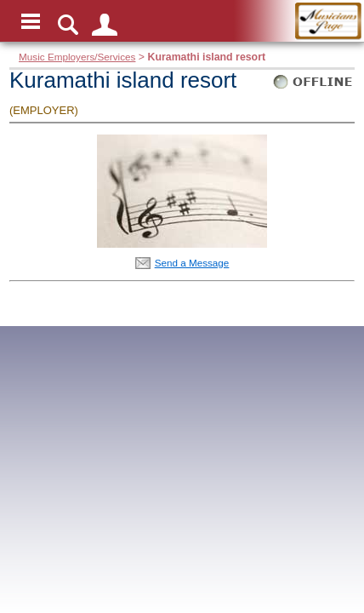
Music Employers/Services (77, 57)
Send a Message (192, 263)
